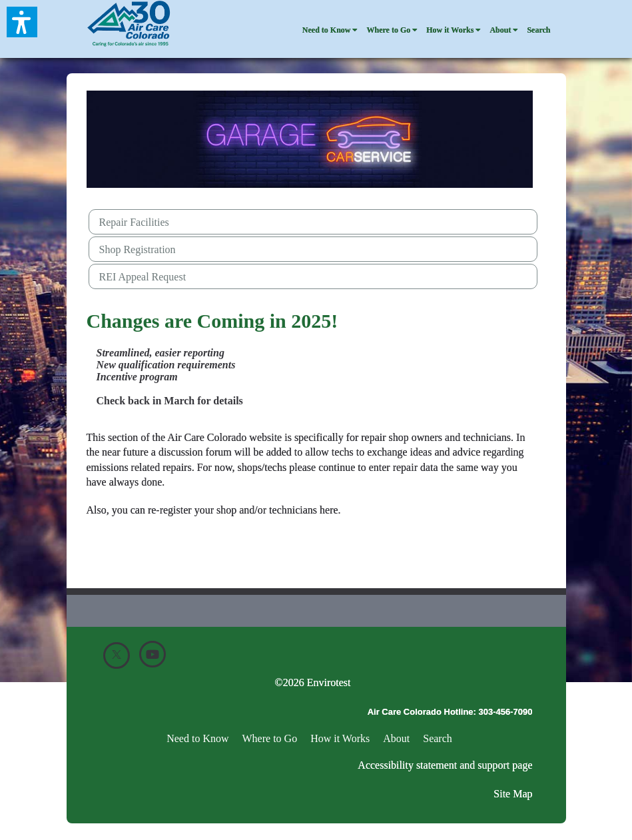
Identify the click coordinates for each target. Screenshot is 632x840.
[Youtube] (153, 654)
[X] (117, 655)
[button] (22, 22)
